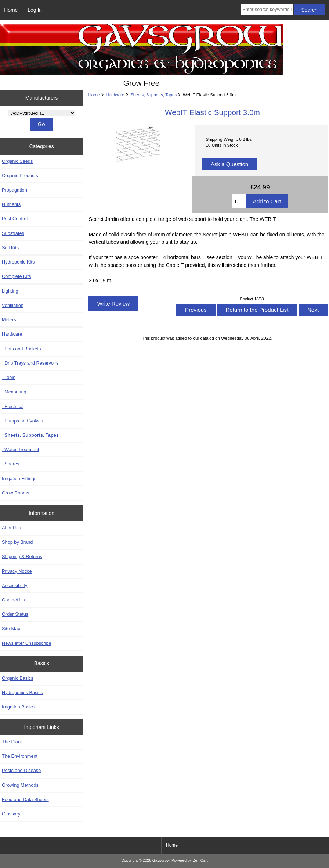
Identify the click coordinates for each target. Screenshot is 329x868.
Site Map (11, 628)
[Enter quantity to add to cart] (239, 201)
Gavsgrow (161, 860)
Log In (35, 10)
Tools (9, 377)
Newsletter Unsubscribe (27, 643)
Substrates (13, 233)
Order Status (15, 614)
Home (11, 10)
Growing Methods (20, 785)
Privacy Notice (17, 571)
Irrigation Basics (19, 707)
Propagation (15, 190)
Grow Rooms (15, 493)
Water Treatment (21, 449)
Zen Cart (200, 860)
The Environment (20, 756)
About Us (11, 528)
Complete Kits (16, 276)
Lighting (10, 291)
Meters (9, 320)
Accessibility (15, 585)
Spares (10, 464)
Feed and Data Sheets (25, 799)
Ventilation (13, 305)
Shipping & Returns (22, 556)
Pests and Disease (21, 770)
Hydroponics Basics (22, 692)
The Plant (12, 742)
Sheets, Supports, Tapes (153, 95)
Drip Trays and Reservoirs (30, 363)
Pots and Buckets (21, 349)
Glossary (11, 814)
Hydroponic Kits (18, 262)
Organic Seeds (17, 161)
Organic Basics (18, 678)
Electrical (13, 406)
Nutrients (11, 204)
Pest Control (15, 219)
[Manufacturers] (42, 113)
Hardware (115, 95)
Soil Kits (10, 248)
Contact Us (13, 600)
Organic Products (20, 176)
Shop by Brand (17, 542)
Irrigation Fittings (19, 478)
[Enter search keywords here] (267, 10)
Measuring (14, 392)
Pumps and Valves (22, 421)
